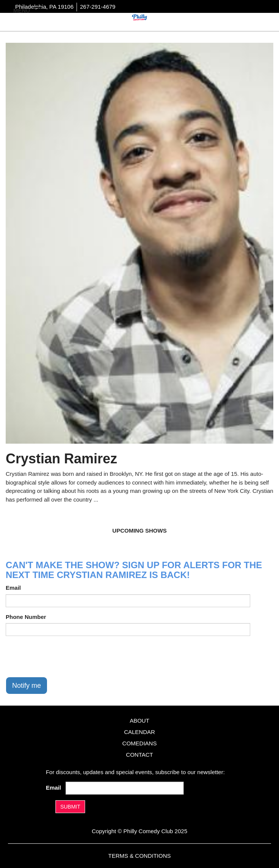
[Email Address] (125, 788)
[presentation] (63, 656)
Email (13, 588)
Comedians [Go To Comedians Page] (140, 743)
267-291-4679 (98, 7)
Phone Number (26, 617)
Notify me (27, 686)
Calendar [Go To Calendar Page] (139, 732)
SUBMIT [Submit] (70, 807)
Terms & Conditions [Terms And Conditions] (139, 856)
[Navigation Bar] (38, 10)
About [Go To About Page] (139, 721)
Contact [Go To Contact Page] (139, 755)
